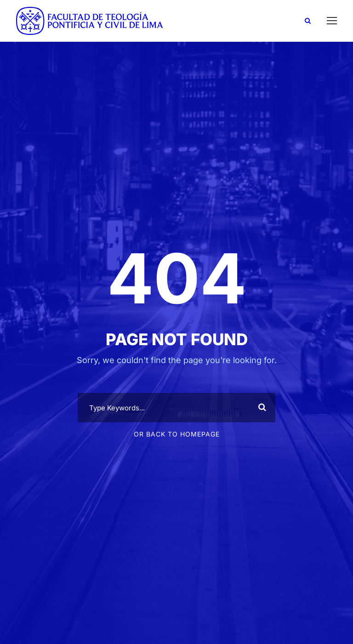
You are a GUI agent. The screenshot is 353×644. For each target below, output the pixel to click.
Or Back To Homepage (177, 434)
